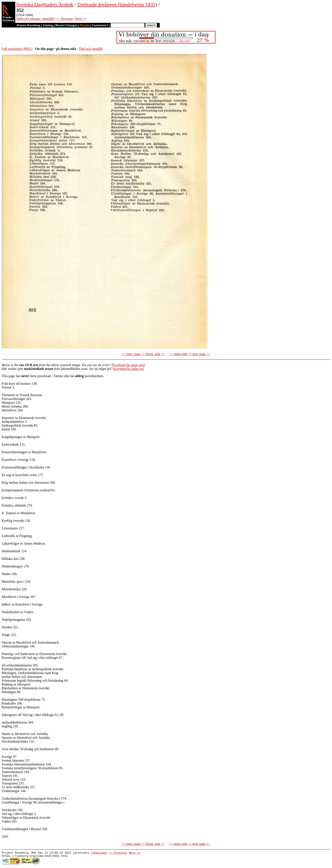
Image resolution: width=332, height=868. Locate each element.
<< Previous (65, 19)
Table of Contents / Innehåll (35, 19)
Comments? (100, 25)
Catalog (48, 25)
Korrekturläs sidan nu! (129, 369)
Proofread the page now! (128, 365)
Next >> (81, 19)
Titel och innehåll (91, 49)
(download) (99, 853)
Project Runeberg (28, 25)
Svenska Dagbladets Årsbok (45, 4)
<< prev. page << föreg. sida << (143, 354)
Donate (85, 25)
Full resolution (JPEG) (17, 49)
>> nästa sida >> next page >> (190, 354)
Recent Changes (66, 25)
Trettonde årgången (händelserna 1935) (117, 4)
